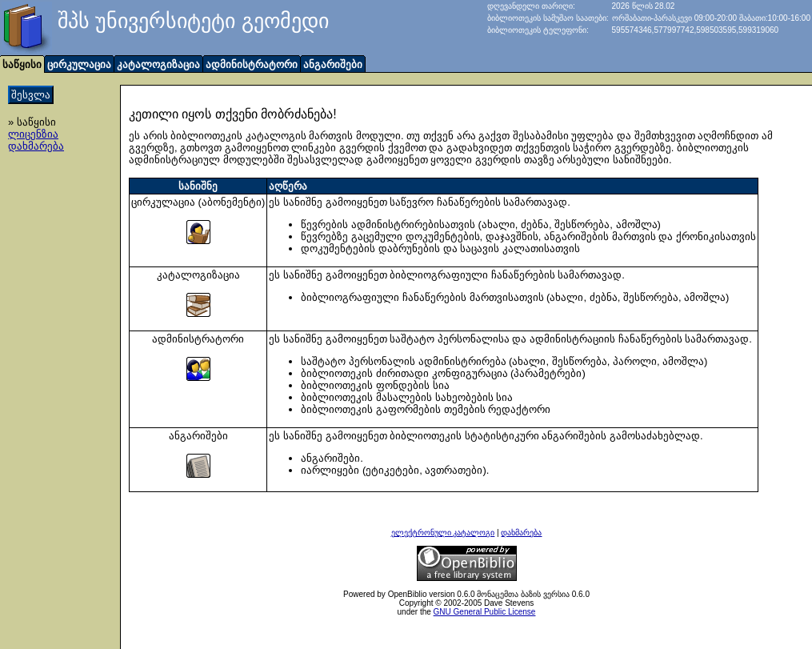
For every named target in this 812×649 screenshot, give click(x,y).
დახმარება (36, 146)
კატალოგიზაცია (158, 64)
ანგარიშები (333, 64)
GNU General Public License (485, 612)
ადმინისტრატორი (252, 64)
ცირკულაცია (79, 64)
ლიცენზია (33, 134)
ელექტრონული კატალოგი (443, 533)
